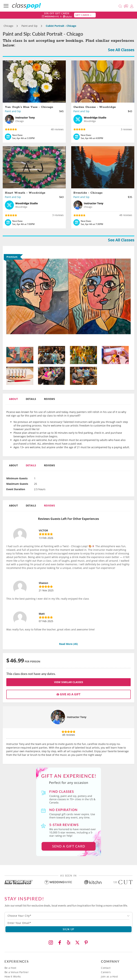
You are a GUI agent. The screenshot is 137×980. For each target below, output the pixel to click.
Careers (106, 972)
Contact (106, 968)
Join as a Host (109, 976)
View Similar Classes (69, 682)
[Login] (132, 6)
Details (31, 399)
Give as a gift (68, 694)
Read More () (68, 644)
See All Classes (121, 50)
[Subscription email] (68, 923)
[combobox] (68, 916)
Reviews (49, 399)
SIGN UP (69, 929)
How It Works (13, 976)
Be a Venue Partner (17, 972)
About (13, 399)
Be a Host (10, 968)
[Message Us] (127, 6)
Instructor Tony (77, 717)
